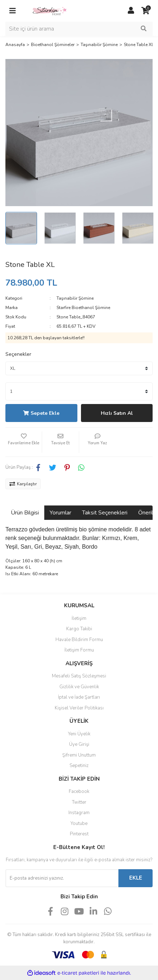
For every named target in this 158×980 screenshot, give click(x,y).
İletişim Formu (79, 650)
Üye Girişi (79, 744)
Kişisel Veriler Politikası (79, 708)
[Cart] (145, 11)
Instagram (79, 813)
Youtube (79, 824)
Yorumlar (60, 513)
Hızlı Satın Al (117, 413)
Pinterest (79, 834)
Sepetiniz (79, 766)
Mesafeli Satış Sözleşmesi (79, 676)
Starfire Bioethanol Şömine (83, 308)
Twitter (79, 802)
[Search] (79, 29)
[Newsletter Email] (62, 878)
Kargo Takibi (79, 629)
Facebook (79, 791)
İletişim (79, 618)
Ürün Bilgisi (25, 513)
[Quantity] (79, 391)
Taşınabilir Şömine (75, 298)
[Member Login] (131, 11)
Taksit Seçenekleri (105, 513)
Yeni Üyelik (79, 734)
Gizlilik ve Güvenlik (79, 687)
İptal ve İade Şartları (79, 697)
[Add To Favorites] (24, 442)
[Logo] (49, 10)
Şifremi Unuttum (79, 755)
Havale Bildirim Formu (79, 640)
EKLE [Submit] (136, 878)
